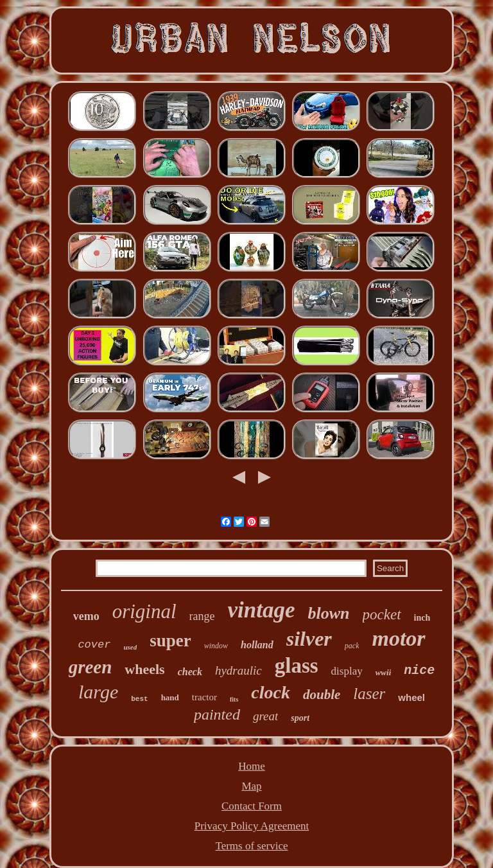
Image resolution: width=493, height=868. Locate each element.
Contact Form (252, 806)
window (216, 646)
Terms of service (251, 846)
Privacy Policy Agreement (252, 826)
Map (251, 786)
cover (94, 645)
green (91, 667)
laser (369, 694)
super (170, 641)
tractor (204, 697)
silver (309, 639)
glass (297, 666)
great (265, 716)
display (347, 671)
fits (234, 699)
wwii (384, 672)
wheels (144, 669)
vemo (86, 616)
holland (257, 645)
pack (352, 646)
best (139, 699)
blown (329, 613)
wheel (411, 697)
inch (422, 618)
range (202, 616)
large (98, 692)
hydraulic (238, 670)
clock (271, 692)
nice (419, 670)
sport (300, 718)
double (322, 695)
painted (217, 714)
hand (170, 697)
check (190, 672)
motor (398, 638)
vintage (262, 610)
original (144, 611)
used (130, 647)
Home (252, 766)
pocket (382, 615)
